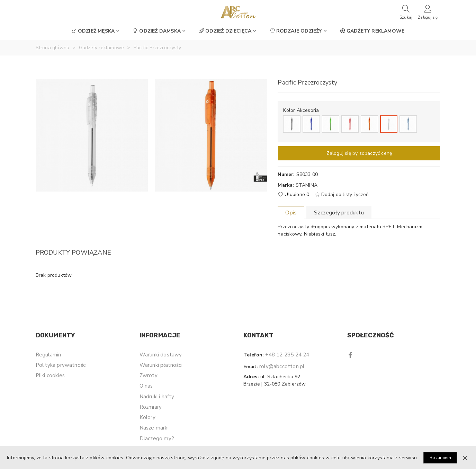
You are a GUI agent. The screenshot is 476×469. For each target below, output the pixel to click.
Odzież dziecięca (225, 31)
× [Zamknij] (465, 458)
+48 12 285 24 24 (287, 355)
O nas (146, 386)
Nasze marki (154, 428)
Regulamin (48, 355)
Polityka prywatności (61, 365)
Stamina (307, 185)
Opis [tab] (291, 213)
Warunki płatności (161, 365)
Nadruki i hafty (157, 397)
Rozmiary (151, 407)
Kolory (147, 417)
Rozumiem (440, 458)
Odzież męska (93, 31)
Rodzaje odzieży (296, 31)
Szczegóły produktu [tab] (339, 213)
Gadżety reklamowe (372, 31)
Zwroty (149, 375)
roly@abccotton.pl (282, 366)
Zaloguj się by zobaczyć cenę (359, 153)
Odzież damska (157, 31)
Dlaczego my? (157, 439)
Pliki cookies (50, 375)
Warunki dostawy (161, 355)
